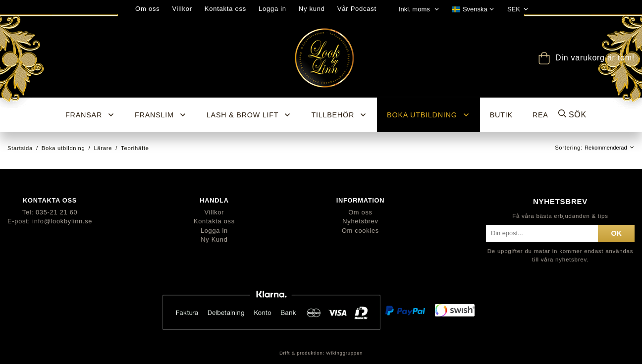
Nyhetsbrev (360, 221)
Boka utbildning (428, 115)
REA (540, 115)
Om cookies (360, 231)
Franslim (161, 115)
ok (616, 233)
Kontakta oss (225, 9)
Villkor (182, 9)
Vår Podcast (357, 9)
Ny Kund (214, 239)
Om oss (147, 9)
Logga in (272, 9)
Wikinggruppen (344, 353)
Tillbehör (339, 115)
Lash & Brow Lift (249, 115)
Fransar (90, 115)
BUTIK (501, 115)
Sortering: (570, 148)
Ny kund (312, 9)
